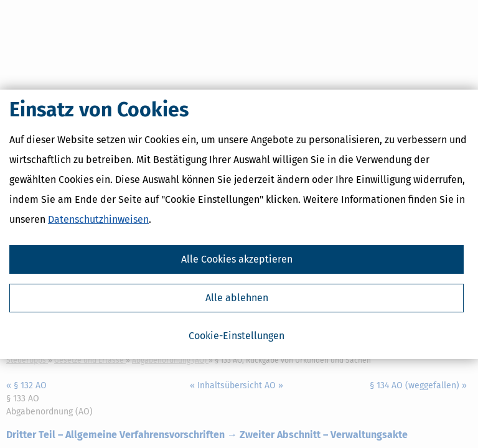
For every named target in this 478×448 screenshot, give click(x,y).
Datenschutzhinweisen (98, 219)
